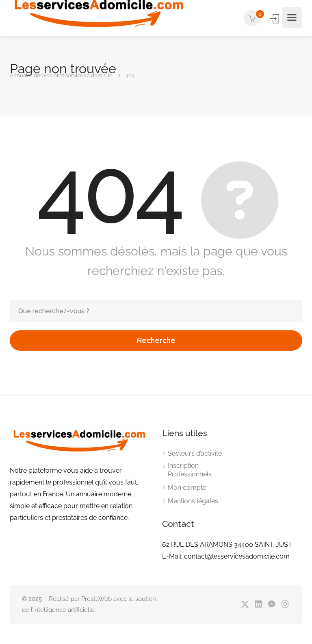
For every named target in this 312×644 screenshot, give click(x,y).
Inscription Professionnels (190, 470)
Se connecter (275, 19)
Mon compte (187, 488)
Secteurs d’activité (195, 453)
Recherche (156, 340)
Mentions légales (193, 501)
